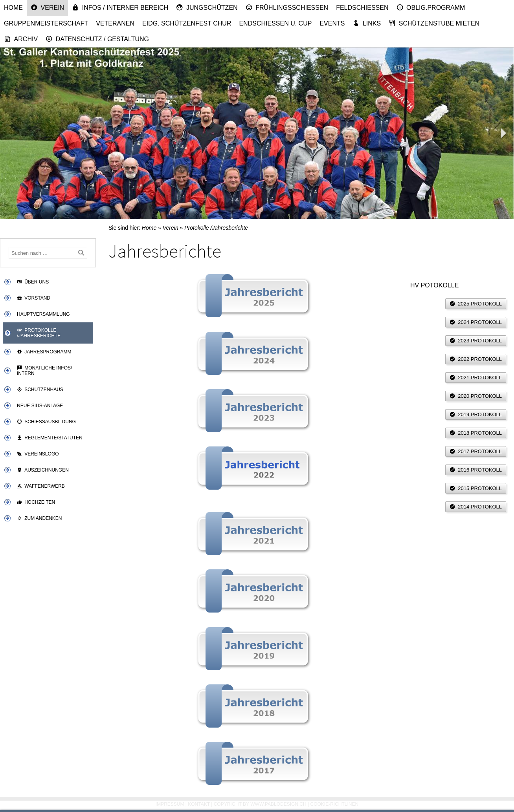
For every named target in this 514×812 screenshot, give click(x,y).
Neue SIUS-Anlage (40, 406)
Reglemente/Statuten (50, 438)
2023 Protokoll (476, 341)
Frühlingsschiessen (287, 7)
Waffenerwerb (41, 486)
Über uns (33, 282)
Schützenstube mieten (434, 23)
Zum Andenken (39, 518)
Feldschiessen (362, 8)
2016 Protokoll (476, 470)
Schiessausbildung (46, 422)
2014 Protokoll (476, 507)
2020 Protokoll (476, 396)
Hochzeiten (36, 502)
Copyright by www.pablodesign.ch (260, 804)
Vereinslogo (38, 454)
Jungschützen (207, 7)
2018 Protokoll (476, 433)
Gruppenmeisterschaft (46, 23)
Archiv (21, 39)
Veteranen (115, 23)
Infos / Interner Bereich (120, 7)
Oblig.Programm (431, 7)
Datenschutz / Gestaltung (97, 39)
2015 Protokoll (476, 488)
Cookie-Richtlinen (335, 804)
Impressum (170, 804)
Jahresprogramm (44, 352)
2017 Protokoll (476, 451)
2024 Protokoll (476, 322)
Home (13, 8)
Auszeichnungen (43, 470)
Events (332, 23)
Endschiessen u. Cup (275, 23)
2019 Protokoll (476, 414)
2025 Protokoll (476, 304)
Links (367, 23)
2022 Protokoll (476, 359)
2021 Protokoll (476, 378)
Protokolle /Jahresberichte (39, 333)
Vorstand (34, 298)
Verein (47, 7)
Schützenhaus (40, 390)
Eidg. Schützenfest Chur (187, 23)
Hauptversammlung (43, 314)
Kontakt (199, 804)
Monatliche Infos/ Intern (44, 371)
